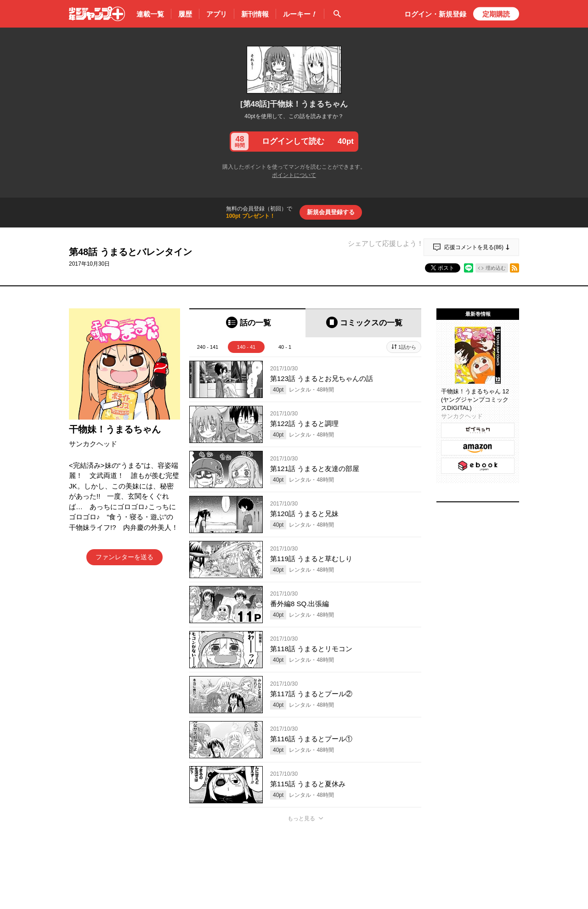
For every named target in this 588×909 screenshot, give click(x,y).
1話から (407, 347)
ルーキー (300, 14)
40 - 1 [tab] (285, 347)
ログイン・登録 (435, 14)
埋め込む (496, 268)
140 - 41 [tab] (246, 347)
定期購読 (496, 14)
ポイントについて (294, 175)
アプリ (217, 14)
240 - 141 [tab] (208, 347)
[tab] (247, 323)
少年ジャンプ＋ (97, 14)
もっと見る (301, 818)
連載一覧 (150, 14)
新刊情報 (255, 14)
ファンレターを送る (124, 557)
